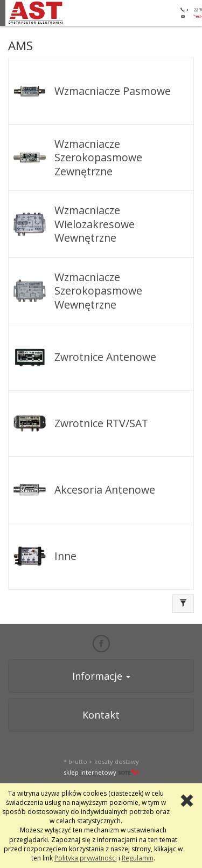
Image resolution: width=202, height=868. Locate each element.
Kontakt (101, 715)
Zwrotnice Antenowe (105, 357)
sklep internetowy (101, 772)
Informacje (101, 676)
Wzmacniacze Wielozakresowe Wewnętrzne (95, 224)
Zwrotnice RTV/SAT (101, 423)
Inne (65, 556)
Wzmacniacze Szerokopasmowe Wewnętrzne (98, 291)
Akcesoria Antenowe (105, 490)
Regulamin (138, 858)
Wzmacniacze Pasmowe (113, 91)
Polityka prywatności (86, 858)
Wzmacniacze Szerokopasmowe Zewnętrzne (98, 158)
